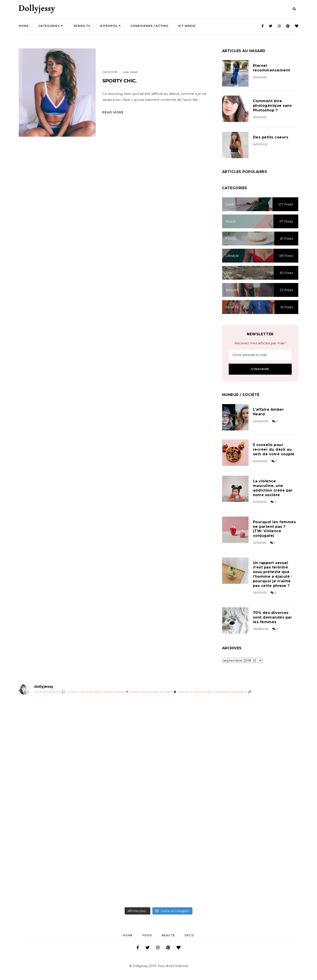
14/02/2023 (260, 461)
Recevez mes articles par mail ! (260, 343)
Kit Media (187, 26)
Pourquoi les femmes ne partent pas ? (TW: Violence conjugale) (274, 529)
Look (126, 72)
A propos (111, 26)
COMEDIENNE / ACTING (150, 26)
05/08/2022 (261, 629)
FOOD (147, 935)
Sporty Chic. (120, 81)
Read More (113, 112)
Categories (51, 26)
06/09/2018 (110, 72)
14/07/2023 (260, 144)
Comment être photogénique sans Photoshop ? (272, 106)
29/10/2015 (260, 117)
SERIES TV (82, 26)
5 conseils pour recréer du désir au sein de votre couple (274, 449)
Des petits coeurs (271, 137)
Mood (134, 72)
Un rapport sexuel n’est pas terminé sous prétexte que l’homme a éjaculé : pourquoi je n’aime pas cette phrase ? (272, 574)
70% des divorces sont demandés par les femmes (272, 617)
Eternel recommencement (272, 68)
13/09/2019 (260, 77)
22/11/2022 (260, 543)
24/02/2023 (261, 421)
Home (24, 26)
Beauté (168, 935)
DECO (189, 935)
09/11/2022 (260, 593)
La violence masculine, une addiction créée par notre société (273, 488)
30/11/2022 (260, 502)
